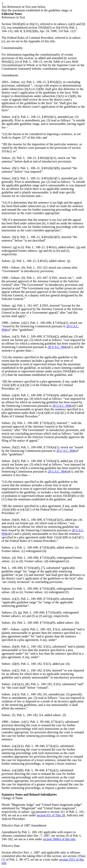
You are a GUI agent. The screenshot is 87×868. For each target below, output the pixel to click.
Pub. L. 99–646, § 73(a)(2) (42, 746)
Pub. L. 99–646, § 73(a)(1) (47, 722)
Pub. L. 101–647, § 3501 (42, 278)
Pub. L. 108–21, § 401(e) (41, 247)
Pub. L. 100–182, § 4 (30, 715)
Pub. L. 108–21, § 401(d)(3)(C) (40, 178)
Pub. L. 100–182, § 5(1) (45, 629)
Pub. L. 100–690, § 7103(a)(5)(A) (42, 520)
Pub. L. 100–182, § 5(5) (46, 684)
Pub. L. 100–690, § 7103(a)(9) (36, 623)
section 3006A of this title (59, 839)
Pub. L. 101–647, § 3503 (33, 305)
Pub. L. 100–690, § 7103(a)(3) (40, 461)
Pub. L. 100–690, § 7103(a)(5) (36, 423)
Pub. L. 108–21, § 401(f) (32, 261)
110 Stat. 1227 (67, 31)
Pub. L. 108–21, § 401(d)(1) (38, 117)
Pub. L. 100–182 (32, 832)
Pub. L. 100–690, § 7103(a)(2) (40, 336)
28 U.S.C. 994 (57, 347)
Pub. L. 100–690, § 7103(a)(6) (21, 568)
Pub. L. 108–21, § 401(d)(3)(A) (36, 158)
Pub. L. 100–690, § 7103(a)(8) (36, 547)
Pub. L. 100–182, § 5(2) (36, 646)
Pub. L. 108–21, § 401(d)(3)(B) (40, 168)
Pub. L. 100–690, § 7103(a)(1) (49, 323)
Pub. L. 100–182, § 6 (34, 694)
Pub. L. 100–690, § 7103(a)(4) (40, 395)
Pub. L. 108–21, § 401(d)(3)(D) (40, 237)
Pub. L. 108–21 (33, 62)
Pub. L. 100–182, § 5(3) (36, 664)
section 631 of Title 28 (51, 815)
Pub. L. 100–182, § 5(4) (36, 670)
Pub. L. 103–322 (37, 268)
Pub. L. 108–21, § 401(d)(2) (44, 82)
